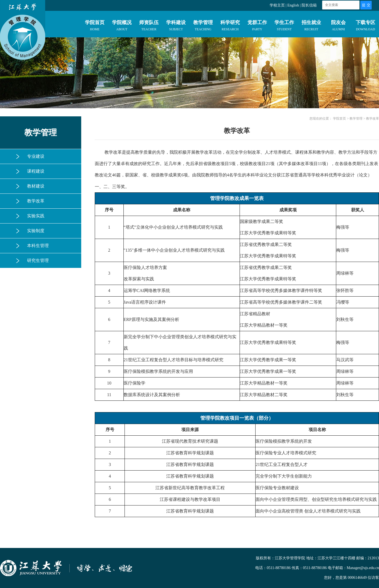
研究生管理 (38, 260)
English (293, 5)
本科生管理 (38, 246)
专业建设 (36, 156)
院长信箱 (309, 5)
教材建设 (36, 186)
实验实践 (36, 216)
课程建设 (36, 171)
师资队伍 (149, 27)
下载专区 (365, 27)
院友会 (338, 27)
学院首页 (95, 27)
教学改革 (36, 201)
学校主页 (277, 5)
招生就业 (311, 27)
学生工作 (284, 27)
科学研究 (230, 27)
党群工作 (257, 27)
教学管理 (203, 27)
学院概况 (122, 27)
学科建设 (176, 27)
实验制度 (36, 231)
